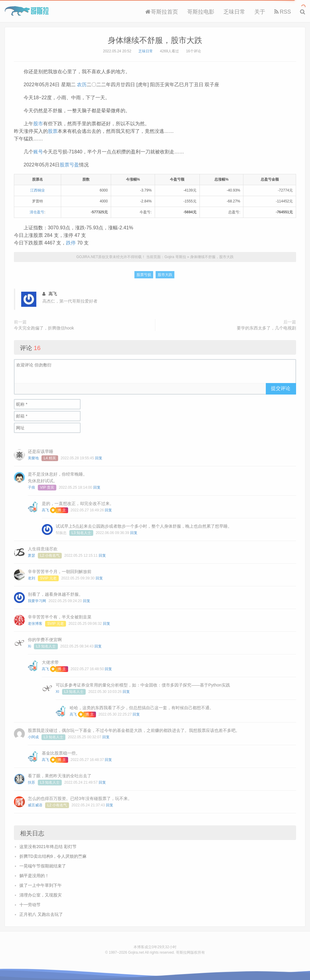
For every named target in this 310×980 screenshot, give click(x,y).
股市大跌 (165, 275)
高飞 (45, 510)
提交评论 (281, 388)
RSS (283, 12)
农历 (82, 85)
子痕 (31, 487)
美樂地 (33, 458)
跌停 (71, 243)
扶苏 (31, 782)
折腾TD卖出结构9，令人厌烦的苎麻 (53, 856)
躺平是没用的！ (34, 876)
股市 (38, 124)
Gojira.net (136, 952)
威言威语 (35, 805)
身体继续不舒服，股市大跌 (155, 40)
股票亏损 (144, 275)
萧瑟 (31, 556)
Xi (30, 646)
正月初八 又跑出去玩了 (41, 914)
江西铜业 (38, 190)
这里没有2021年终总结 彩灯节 (48, 847)
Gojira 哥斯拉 (27, 11)
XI (57, 692)
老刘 (31, 578)
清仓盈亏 (37, 212)
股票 (53, 131)
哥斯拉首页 (162, 12)
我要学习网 (37, 601)
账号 (38, 152)
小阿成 (33, 737)
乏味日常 (234, 12)
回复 (99, 458)
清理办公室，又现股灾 (41, 895)
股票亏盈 (69, 165)
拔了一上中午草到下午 (41, 885)
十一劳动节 (30, 905)
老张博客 (35, 624)
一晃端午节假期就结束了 (43, 866)
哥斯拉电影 (201, 12)
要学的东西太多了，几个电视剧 (266, 328)
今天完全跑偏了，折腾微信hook (44, 328)
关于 (260, 12)
